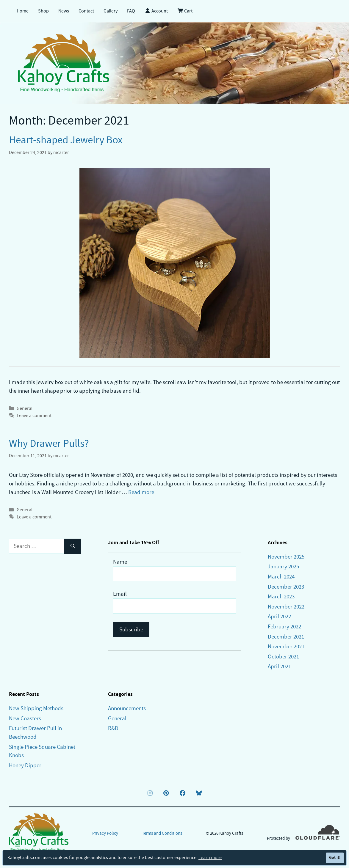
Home (23, 11)
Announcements (127, 708)
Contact (86, 11)
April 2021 (279, 666)
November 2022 (286, 607)
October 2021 (283, 656)
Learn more (210, 858)
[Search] (73, 546)
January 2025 (283, 566)
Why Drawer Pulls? (49, 443)
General (25, 408)
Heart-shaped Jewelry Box (66, 140)
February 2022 (284, 626)
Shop (43, 11)
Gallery (111, 11)
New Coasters (25, 718)
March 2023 (281, 596)
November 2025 (286, 557)
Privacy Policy (105, 833)
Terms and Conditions (162, 833)
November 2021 (286, 646)
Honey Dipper (25, 765)
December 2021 (286, 637)
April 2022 (279, 616)
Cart (185, 11)
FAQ (131, 11)
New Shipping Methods (36, 708)
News (64, 11)
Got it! (335, 857)
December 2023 (286, 587)
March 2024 (281, 577)
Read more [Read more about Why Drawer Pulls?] (141, 492)
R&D (113, 728)
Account (156, 11)
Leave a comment (34, 415)
